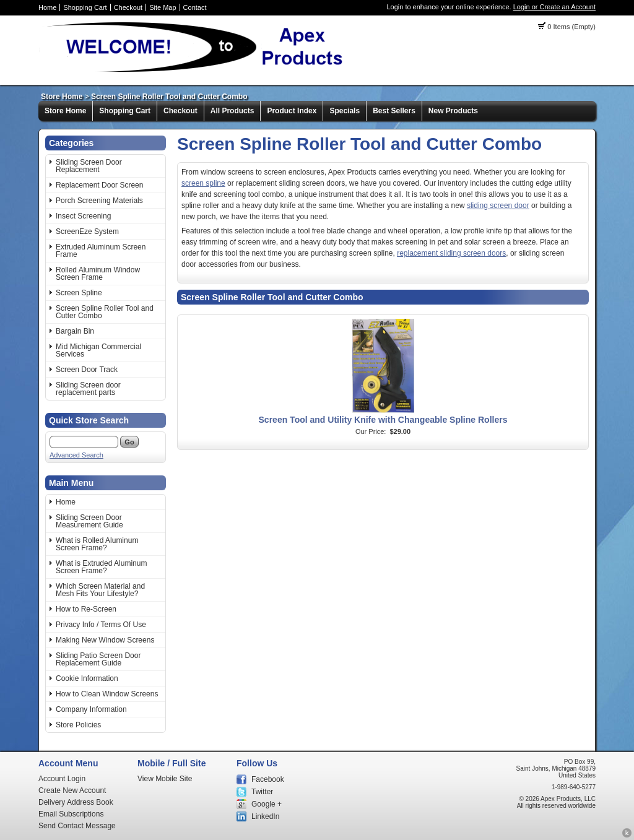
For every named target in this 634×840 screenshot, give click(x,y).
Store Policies (78, 725)
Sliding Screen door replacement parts (88, 389)
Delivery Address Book (76, 802)
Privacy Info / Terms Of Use (101, 625)
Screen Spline (79, 293)
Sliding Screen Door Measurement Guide (89, 521)
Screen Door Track (87, 370)
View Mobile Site (165, 779)
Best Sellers (394, 111)
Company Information (91, 709)
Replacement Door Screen (99, 185)
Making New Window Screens (105, 640)
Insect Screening (83, 216)
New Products (453, 111)
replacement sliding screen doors (451, 253)
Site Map (163, 7)
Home (47, 7)
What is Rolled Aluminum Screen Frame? (97, 544)
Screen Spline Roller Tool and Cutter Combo (169, 97)
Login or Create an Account (554, 7)
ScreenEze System (87, 232)
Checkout (128, 7)
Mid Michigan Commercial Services (98, 350)
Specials (345, 111)
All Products (232, 111)
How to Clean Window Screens (107, 694)
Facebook (268, 779)
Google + (267, 804)
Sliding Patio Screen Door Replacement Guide (98, 659)
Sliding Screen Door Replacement (89, 166)
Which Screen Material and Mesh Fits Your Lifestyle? (100, 590)
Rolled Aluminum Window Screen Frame (98, 274)
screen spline (203, 183)
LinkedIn (265, 816)
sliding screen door (498, 206)
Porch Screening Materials (99, 201)
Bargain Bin (75, 331)
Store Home (62, 97)
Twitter (262, 792)
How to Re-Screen (86, 609)
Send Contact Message (77, 826)
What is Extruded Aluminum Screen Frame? (101, 567)
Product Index (292, 111)
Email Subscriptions (71, 814)
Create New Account (72, 790)
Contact (195, 7)
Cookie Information (87, 678)
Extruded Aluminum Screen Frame (101, 251)
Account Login (62, 779)
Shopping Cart (85, 7)
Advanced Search (76, 455)
